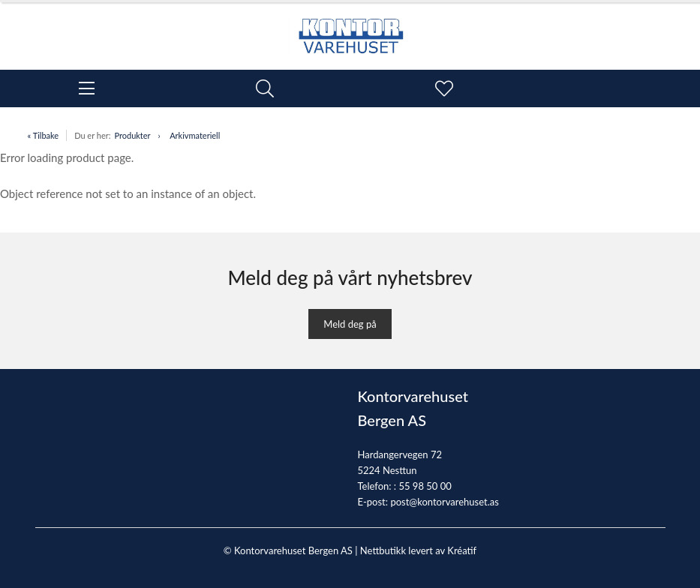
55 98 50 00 (425, 486)
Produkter (132, 135)
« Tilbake (44, 135)
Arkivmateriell (195, 135)
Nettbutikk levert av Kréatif (418, 550)
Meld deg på (350, 324)
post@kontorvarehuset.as (444, 502)
